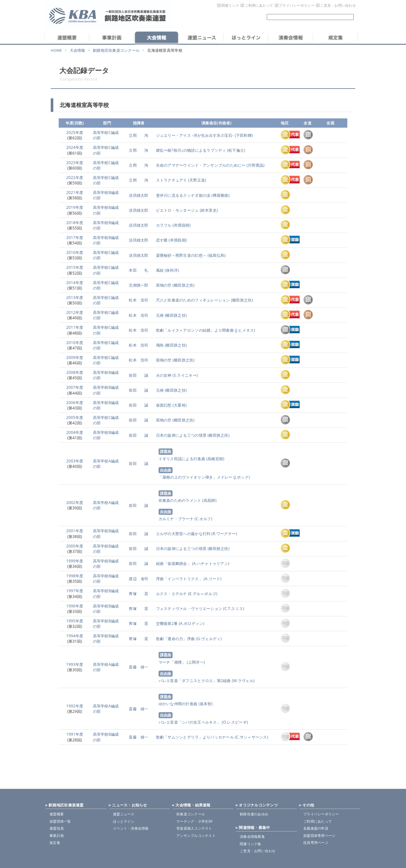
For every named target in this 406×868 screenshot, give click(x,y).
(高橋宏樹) (215, 459)
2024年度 (75, 147)
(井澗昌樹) (181, 225)
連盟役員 (57, 828)
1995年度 (75, 621)
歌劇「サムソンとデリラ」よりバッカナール (195, 737)
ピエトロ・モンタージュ (177, 210)
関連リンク (230, 5)
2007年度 (75, 387)
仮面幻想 (164, 405)
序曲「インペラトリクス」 (179, 579)
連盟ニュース (124, 814)
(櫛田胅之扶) (183, 285)
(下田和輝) (243, 135)
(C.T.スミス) (233, 609)
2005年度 (75, 417)
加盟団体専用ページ (319, 835)
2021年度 (75, 192)
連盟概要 (57, 814)
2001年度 (75, 531)
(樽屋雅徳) (220, 195)
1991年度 (75, 734)
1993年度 (75, 664)
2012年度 (75, 312)
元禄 (160, 315)
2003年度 (75, 461)
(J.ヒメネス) (244, 330)
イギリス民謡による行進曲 (182, 459)
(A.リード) (212, 579)
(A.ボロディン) (191, 623)
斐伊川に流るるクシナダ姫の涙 (183, 195)
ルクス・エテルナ (172, 594)
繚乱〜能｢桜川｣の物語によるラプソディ (191, 150)
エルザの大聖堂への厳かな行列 (183, 534)
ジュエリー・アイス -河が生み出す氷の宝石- (195, 135)
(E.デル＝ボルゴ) (202, 594)
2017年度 (75, 238)
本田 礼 (138, 270)
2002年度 (75, 503)
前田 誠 (138, 375)
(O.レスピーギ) (234, 722)
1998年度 (75, 576)
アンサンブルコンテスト (196, 835)
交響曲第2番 (167, 623)
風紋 (160, 270)
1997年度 (75, 591)
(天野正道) (197, 180)
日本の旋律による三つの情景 (181, 435)
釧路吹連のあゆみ (254, 814)
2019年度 (75, 207)
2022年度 (75, 178)
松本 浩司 (138, 300)
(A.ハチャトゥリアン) (210, 563)
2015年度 (75, 267)
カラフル (164, 225)
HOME (56, 50)
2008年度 (75, 372)
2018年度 (75, 223)
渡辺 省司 (138, 579)
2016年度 (75, 252)
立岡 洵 (138, 135)
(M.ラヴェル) (243, 681)
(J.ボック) (241, 477)
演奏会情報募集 (252, 836)
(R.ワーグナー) (224, 534)
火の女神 (164, 375)
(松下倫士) (236, 150)
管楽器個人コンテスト (194, 828)
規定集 (55, 842)
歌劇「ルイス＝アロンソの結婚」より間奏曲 (195, 330)
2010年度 (75, 343)
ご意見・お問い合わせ (338, 5)
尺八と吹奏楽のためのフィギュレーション (193, 300)
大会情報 (78, 50)
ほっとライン (124, 821)
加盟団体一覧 (60, 821)
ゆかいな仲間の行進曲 (178, 704)
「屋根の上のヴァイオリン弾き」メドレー (196, 477)
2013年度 (75, 298)
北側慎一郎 (138, 285)
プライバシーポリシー (297, 5)
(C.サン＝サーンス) (251, 737)
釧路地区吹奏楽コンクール (116, 50)
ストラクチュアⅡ (172, 180)
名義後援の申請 (316, 828)
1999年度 (75, 561)
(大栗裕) (179, 405)
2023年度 (75, 163)
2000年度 (75, 546)
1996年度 (75, 606)
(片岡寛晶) (255, 165)
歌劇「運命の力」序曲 (176, 639)
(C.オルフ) (203, 519)
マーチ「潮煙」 (172, 662)
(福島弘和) (216, 255)
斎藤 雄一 (138, 667)
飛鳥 (160, 345)
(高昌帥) (209, 500)
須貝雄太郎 (138, 195)
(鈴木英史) (208, 210)
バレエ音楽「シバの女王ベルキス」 (190, 722)
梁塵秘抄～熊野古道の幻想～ (181, 255)
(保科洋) (171, 270)
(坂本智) (205, 704)
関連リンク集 (251, 844)
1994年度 (75, 636)
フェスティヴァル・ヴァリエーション (189, 609)
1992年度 (75, 706)
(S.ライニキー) (185, 375)
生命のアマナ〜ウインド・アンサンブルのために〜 (201, 165)
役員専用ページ (316, 842)
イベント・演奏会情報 (131, 828)
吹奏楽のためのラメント (180, 500)
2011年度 (75, 327)
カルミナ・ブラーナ (176, 519)
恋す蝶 (162, 240)
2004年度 (75, 432)
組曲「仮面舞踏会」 (174, 563)
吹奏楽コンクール (191, 814)
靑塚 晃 (138, 594)
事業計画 (57, 835)
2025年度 (75, 133)
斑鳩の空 (164, 285)
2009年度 (75, 358)
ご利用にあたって (259, 5)
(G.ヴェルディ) (208, 639)
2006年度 (75, 403)
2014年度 (75, 283)
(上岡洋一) (195, 662)
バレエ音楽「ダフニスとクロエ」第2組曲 (195, 681)
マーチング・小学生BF (195, 821)
